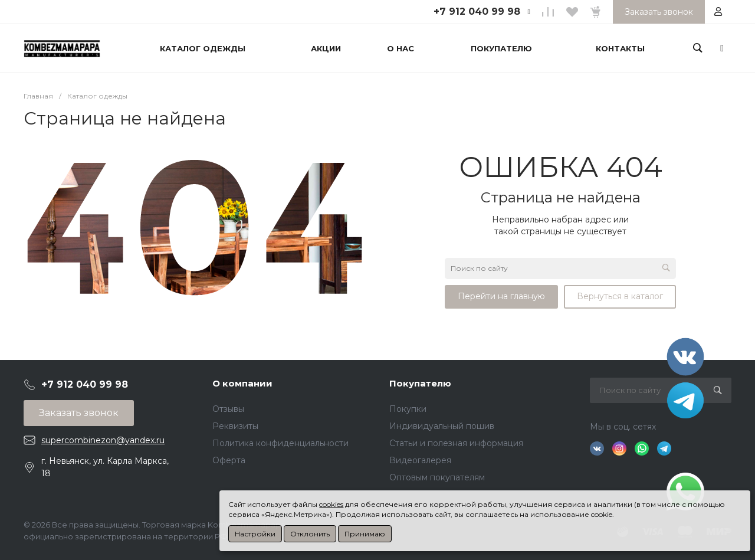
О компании (242, 383)
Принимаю (365, 534)
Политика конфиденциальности (280, 443)
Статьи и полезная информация (456, 443)
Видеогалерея (420, 460)
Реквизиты (235, 426)
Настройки (255, 534)
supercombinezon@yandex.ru (103, 440)
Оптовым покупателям (437, 477)
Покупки (408, 409)
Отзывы (228, 409)
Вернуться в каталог (620, 296)
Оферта (229, 460)
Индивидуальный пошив (442, 426)
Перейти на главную (501, 296)
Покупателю (420, 383)
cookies (331, 504)
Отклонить (310, 534)
